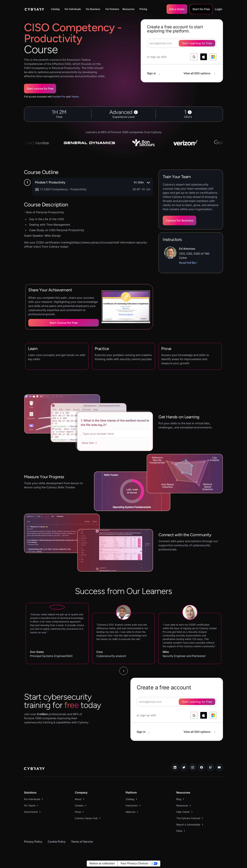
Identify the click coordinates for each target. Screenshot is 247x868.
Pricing (143, 9)
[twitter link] (184, 767)
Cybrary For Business (180, 220)
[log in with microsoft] (213, 57)
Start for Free (201, 9)
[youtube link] (219, 767)
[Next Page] (123, 671)
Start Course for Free (64, 323)
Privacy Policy (33, 842)
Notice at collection (102, 863)
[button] (56, 9)
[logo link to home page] (34, 769)
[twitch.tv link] (210, 767)
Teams (75, 97)
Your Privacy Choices (134, 863)
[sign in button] (155, 73)
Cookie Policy (57, 842)
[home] (34, 9)
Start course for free (40, 89)
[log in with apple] (204, 57)
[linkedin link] (175, 767)
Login (219, 9)
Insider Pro (59, 97)
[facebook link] (202, 767)
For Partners (112, 9)
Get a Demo (177, 9)
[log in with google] (194, 57)
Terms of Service (82, 842)
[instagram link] (193, 767)
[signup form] (177, 702)
